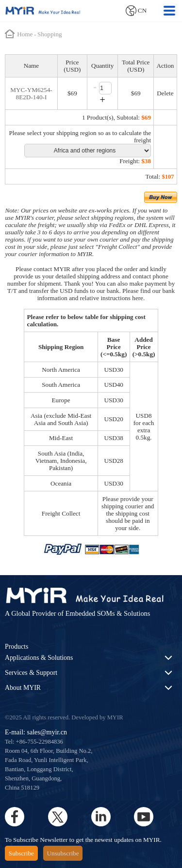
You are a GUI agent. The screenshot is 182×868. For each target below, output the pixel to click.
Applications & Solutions (39, 658)
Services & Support (31, 673)
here (138, 298)
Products (17, 647)
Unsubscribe (63, 853)
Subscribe (21, 853)
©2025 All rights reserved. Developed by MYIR (64, 717)
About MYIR (23, 688)
